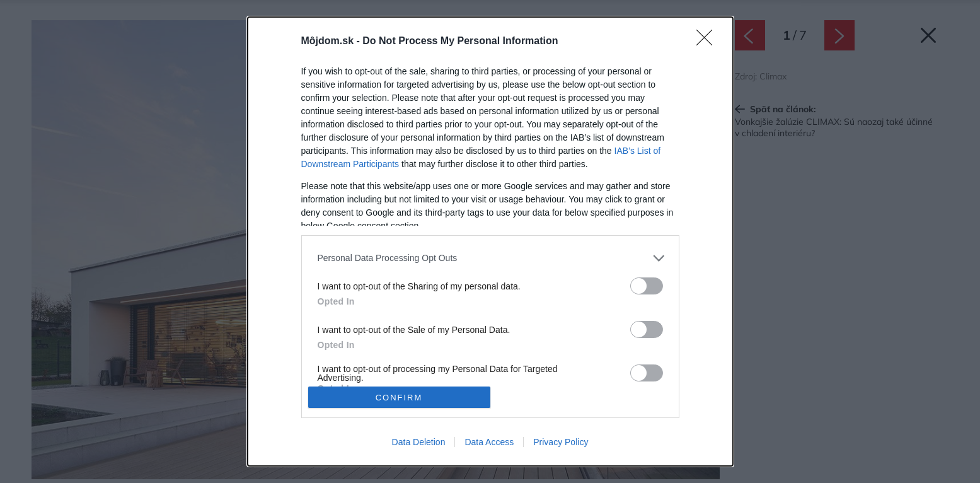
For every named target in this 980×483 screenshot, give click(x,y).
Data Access (489, 442)
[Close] (708, 42)
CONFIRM (399, 398)
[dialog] (490, 242)
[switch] (647, 286)
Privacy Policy (561, 442)
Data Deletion (419, 442)
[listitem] (490, 258)
